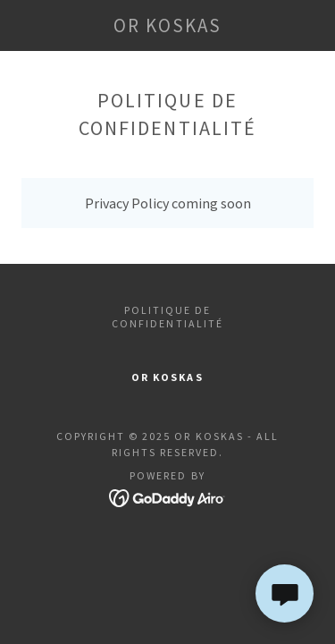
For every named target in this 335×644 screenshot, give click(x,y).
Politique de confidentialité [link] (167, 317)
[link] (168, 25)
